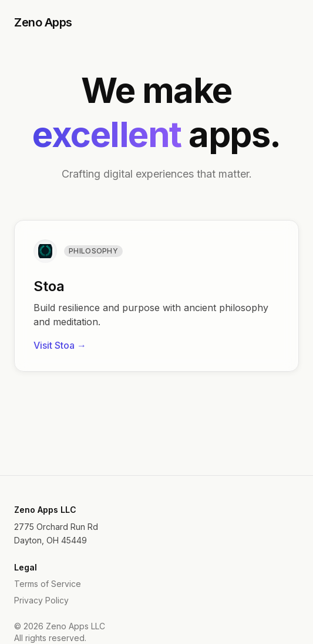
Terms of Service (48, 584)
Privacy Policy (41, 600)
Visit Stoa (60, 345)
